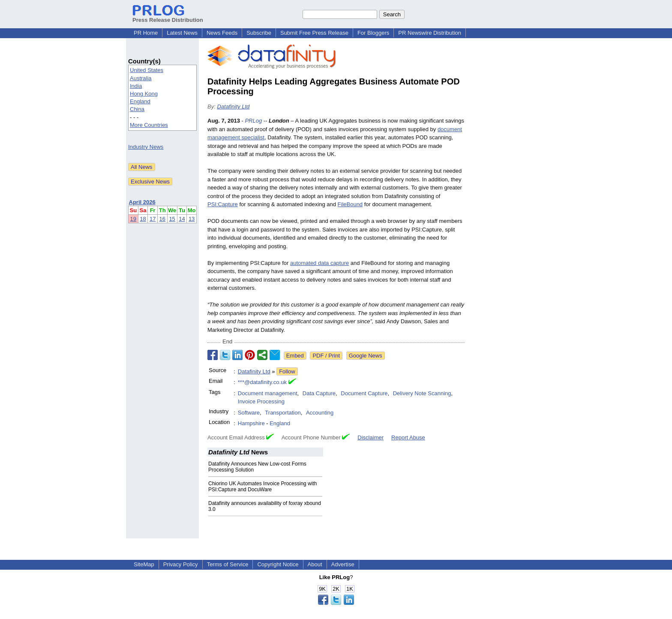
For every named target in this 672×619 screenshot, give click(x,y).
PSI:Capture (223, 204)
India (136, 86)
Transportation (283, 413)
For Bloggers (373, 33)
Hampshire (251, 423)
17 (153, 219)
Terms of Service (228, 564)
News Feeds (222, 33)
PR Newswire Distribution (430, 33)
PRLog (253, 121)
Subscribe (259, 33)
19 (133, 219)
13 (192, 219)
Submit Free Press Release (314, 33)
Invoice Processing (261, 401)
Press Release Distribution (168, 17)
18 (143, 219)
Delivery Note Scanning (422, 393)
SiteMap (144, 564)
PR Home (146, 33)
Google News (366, 356)
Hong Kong (144, 94)
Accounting (320, 413)
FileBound (350, 204)
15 (172, 219)
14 (182, 219)
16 (162, 219)
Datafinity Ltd (233, 107)
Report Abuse (408, 437)
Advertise (343, 564)
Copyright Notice (278, 564)
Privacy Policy (181, 564)
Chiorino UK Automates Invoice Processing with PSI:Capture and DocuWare (262, 487)
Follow (287, 371)
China (137, 109)
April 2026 (142, 202)
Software (249, 413)
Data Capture (319, 393)
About (315, 564)
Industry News (146, 147)
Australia (141, 78)
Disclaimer (370, 437)
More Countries (149, 125)
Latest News (182, 33)
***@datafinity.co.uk (262, 382)
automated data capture (319, 263)
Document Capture (364, 393)
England (140, 101)
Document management (268, 393)
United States (147, 70)
